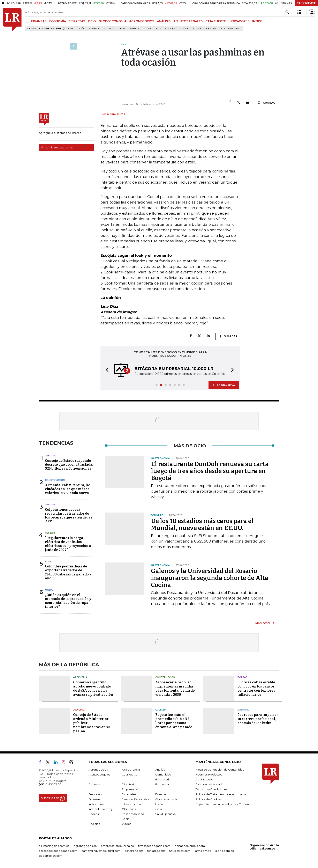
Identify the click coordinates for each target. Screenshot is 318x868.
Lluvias (109, 29)
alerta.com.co (225, 851)
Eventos (161, 794)
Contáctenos (204, 779)
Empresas (95, 794)
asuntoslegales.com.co (54, 846)
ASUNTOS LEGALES (188, 21)
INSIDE (257, 21)
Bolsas (242, 677)
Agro (49, 561)
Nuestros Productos (209, 774)
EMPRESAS (77, 21)
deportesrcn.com (51, 856)
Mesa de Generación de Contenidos (220, 770)
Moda (49, 590)
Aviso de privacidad (209, 784)
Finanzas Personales (135, 799)
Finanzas (94, 799)
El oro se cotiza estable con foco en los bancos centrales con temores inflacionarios (256, 688)
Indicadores (96, 804)
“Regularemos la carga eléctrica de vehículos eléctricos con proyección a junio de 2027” (68, 544)
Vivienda (95, 29)
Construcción (76, 29)
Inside (159, 804)
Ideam (122, 29)
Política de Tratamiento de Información (222, 794)
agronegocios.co (85, 846)
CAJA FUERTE (216, 21)
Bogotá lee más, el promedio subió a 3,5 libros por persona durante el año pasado (174, 721)
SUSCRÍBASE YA (224, 385)
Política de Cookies (209, 799)
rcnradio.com (156, 851)
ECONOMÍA (58, 21)
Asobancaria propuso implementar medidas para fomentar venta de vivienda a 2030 (175, 688)
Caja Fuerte (130, 774)
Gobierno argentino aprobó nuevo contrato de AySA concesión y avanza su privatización (93, 688)
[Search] (287, 12)
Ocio (159, 809)
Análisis (160, 770)
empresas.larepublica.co (117, 846)
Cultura (161, 710)
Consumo (95, 784)
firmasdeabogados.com (154, 846)
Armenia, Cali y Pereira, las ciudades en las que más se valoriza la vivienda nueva (68, 489)
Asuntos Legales (99, 774)
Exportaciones (165, 29)
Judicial (78, 710)
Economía (162, 784)
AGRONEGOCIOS (142, 21)
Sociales (94, 824)
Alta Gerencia (131, 770)
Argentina (80, 677)
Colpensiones (230, 29)
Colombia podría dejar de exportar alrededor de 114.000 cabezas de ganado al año (69, 572)
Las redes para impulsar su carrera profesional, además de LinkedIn (258, 719)
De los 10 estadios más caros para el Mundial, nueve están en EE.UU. (202, 524)
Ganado (184, 29)
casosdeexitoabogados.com (58, 851)
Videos (126, 824)
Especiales (129, 794)
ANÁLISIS (164, 21)
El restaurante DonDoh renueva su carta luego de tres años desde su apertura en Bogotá (210, 471)
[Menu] (28, 21)
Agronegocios (98, 770)
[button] (106, 370)
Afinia (148, 29)
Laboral (51, 456)
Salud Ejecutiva (165, 814)
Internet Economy (101, 809)
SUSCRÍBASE (307, 3)
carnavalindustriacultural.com (101, 851)
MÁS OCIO (263, 623)
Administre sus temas (57, 147)
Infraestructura (131, 804)
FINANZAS (39, 21)
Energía (135, 29)
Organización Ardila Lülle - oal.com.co (264, 847)
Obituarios (129, 809)
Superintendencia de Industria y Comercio (224, 804)
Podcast (94, 814)
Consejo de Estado (205, 29)
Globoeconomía (166, 799)
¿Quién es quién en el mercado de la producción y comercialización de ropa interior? (68, 601)
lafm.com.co (203, 851)
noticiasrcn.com (180, 851)
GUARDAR (267, 103)
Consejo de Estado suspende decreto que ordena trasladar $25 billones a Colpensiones (69, 465)
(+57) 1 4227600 (50, 784)
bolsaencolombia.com (190, 846)
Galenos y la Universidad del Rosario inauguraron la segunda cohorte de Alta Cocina (210, 578)
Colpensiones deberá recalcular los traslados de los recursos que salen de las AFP (69, 516)
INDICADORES (239, 21)
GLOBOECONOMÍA (112, 21)
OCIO (92, 21)
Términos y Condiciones (211, 789)
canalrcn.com (134, 851)
